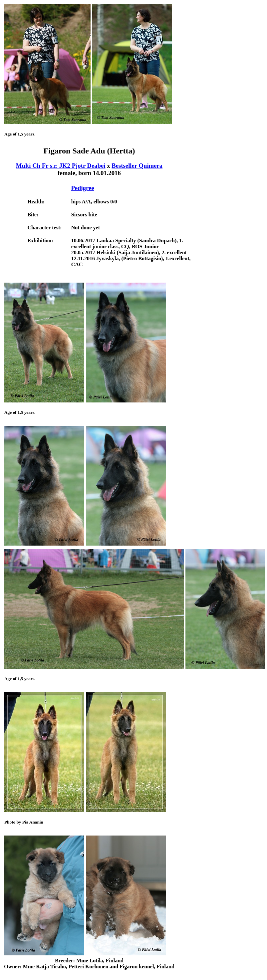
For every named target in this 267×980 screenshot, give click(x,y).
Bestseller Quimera (137, 166)
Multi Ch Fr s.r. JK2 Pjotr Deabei (61, 166)
